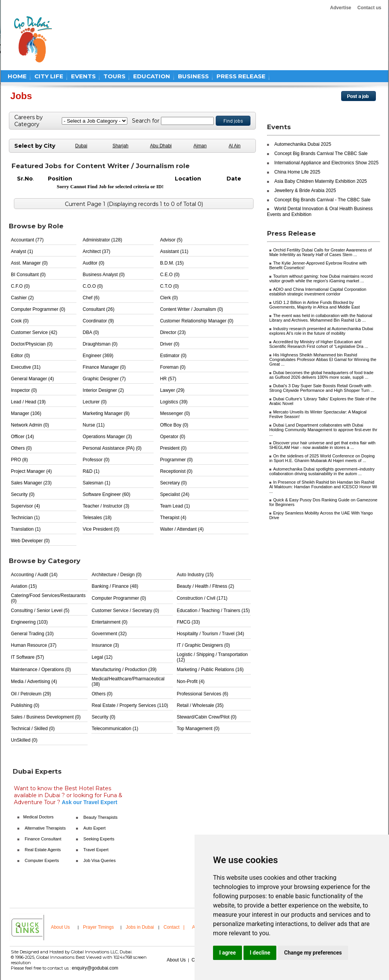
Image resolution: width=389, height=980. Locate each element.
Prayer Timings (98, 927)
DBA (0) (91, 332)
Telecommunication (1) (115, 729)
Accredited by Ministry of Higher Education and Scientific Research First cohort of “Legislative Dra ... (319, 344)
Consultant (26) (98, 309)
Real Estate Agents (43, 850)
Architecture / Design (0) (116, 575)
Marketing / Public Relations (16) (210, 670)
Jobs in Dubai (140, 927)
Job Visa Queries (100, 860)
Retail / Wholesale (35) (200, 705)
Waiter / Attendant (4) (182, 529)
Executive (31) (26, 367)
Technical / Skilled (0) (33, 729)
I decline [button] (260, 953)
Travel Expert (96, 850)
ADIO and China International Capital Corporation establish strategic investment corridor (318, 292)
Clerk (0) (169, 298)
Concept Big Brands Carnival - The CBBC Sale (322, 200)
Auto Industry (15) (195, 575)
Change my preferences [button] (313, 953)
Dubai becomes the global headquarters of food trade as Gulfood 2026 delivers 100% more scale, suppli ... (321, 375)
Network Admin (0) (30, 425)
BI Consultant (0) (28, 275)
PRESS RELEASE (241, 76)
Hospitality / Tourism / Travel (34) (211, 634)
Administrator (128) (102, 240)
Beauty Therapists (100, 817)
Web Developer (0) (30, 541)
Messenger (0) (175, 413)
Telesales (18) (97, 518)
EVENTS (83, 76)
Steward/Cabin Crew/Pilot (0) (207, 717)
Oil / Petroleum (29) (31, 694)
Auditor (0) (93, 263)
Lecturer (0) (95, 402)
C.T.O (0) (170, 286)
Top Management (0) (198, 729)
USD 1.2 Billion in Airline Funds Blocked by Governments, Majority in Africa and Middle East (315, 305)
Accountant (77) (27, 240)
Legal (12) (102, 657)
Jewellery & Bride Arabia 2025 (305, 191)
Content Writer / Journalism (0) (192, 309)
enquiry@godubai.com (95, 968)
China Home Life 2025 (297, 172)
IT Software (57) (27, 657)
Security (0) (23, 494)
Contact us (369, 8)
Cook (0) (20, 321)
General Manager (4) (32, 379)
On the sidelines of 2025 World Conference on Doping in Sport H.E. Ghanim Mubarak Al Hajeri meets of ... (322, 458)
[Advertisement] (207, 39)
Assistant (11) (174, 251)
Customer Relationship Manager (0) (197, 321)
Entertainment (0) (109, 622)
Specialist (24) (175, 494)
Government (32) (109, 634)
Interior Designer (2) (103, 390)
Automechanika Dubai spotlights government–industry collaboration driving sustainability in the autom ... (322, 471)
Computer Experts (42, 860)
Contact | (175, 927)
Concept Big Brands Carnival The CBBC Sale (321, 153)
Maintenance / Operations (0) (41, 670)
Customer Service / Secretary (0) (125, 611)
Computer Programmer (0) (38, 309)
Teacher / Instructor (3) (106, 506)
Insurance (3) (105, 645)
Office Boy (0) (174, 425)
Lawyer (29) (172, 390)
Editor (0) (20, 356)
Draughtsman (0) (100, 344)
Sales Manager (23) (31, 483)
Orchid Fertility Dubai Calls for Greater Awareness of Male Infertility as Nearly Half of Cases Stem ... (321, 252)
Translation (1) (26, 529)
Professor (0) (96, 460)
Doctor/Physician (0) (32, 344)
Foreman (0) (173, 367)
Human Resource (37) (34, 645)
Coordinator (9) (98, 321)
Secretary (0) (173, 483)
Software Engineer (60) (106, 494)
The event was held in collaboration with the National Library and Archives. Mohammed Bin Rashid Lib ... (321, 318)
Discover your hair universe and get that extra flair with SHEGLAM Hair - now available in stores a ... (322, 445)
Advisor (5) (171, 240)
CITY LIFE (49, 76)
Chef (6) (91, 298)
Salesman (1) (96, 483)
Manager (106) (26, 413)
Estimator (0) (173, 356)
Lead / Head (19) (28, 402)
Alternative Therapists (45, 828)
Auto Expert (94, 828)
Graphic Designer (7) (104, 379)
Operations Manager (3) (107, 437)
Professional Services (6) (202, 694)
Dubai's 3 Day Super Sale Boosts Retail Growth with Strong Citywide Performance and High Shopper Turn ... (322, 388)
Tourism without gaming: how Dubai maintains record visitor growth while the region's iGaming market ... (321, 278)
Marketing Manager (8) (106, 413)
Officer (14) (22, 437)
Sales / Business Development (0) (46, 717)
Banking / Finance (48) (115, 586)
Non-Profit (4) (191, 681)
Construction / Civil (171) (202, 598)
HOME (17, 76)
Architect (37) (96, 251)
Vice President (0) (101, 529)
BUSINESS (193, 76)
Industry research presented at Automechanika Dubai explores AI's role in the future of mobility (321, 331)
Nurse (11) (94, 425)
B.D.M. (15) (172, 263)
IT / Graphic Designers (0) (203, 645)
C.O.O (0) (93, 286)
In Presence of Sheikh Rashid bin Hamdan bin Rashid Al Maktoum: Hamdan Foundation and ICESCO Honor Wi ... (323, 487)
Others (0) (21, 448)
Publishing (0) (25, 705)
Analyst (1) (22, 251)
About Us (60, 927)
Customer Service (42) (34, 332)
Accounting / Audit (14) (34, 575)
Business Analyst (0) (104, 275)
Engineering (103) (29, 622)
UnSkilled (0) (24, 740)
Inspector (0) (24, 390)
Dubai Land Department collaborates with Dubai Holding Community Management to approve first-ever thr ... (323, 430)
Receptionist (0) (176, 471)
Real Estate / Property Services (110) (130, 705)
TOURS (114, 76)
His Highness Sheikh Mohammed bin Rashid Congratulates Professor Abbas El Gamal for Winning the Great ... (323, 359)
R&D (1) (91, 471)
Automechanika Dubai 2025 (303, 144)
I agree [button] (227, 953)
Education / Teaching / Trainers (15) (213, 611)
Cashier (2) (22, 298)
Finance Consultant (43, 839)
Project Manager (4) (31, 471)
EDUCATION (152, 76)
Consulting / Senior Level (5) (40, 611)
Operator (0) (173, 437)
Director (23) (173, 332)
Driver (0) (170, 344)
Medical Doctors (38, 817)
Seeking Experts (99, 839)
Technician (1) (25, 518)
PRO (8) (19, 460)
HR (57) (168, 379)
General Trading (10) (32, 634)
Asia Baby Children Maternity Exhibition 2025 (321, 181)
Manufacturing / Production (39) (124, 670)
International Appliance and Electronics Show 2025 (326, 163)
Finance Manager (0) (104, 367)
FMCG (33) (188, 622)
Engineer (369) (98, 356)
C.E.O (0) (170, 275)
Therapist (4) (173, 518)
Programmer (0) (177, 460)
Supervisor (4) (25, 506)
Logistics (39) (174, 402)
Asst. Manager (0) (29, 263)
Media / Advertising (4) (34, 681)
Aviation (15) (24, 586)
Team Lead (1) (175, 506)
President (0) (173, 448)
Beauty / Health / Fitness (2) (205, 586)
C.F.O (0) (20, 286)
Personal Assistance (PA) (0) (112, 448)
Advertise (341, 8)
